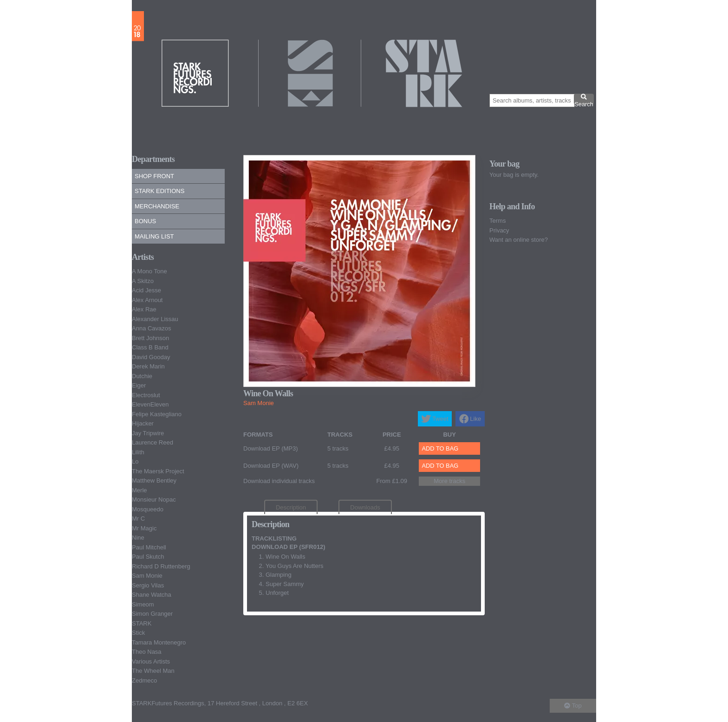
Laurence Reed (153, 442)
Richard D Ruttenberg (161, 566)
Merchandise (157, 206)
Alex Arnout (147, 300)
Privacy (499, 230)
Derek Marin (148, 366)
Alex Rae (144, 309)
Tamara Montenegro (159, 642)
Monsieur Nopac (154, 500)
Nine (138, 538)
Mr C (138, 519)
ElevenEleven (150, 404)
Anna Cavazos (152, 328)
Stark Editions (159, 191)
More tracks (449, 481)
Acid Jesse (146, 290)
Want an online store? (519, 240)
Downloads (365, 507)
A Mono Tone (149, 271)
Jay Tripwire (148, 433)
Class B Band (150, 347)
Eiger (139, 385)
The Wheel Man (153, 671)
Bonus (145, 221)
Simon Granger (152, 614)
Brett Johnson (150, 338)
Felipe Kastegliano (157, 414)
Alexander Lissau (155, 319)
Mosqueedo (148, 509)
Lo (135, 461)
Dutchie (142, 376)
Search (584, 99)
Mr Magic (144, 528)
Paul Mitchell (149, 547)
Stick (138, 633)
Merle (140, 490)
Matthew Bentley (154, 480)
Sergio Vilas (148, 585)
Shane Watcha (152, 595)
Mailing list (154, 236)
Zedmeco (144, 680)
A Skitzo (143, 281)
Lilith (138, 452)
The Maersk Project (158, 471)
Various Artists (151, 661)
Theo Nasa (147, 652)
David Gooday (151, 357)
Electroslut (146, 395)
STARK (142, 623)
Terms (497, 221)
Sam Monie (147, 576)
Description (291, 507)
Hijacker (143, 423)
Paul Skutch (148, 557)
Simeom (143, 604)
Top (573, 706)
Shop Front (154, 176)
